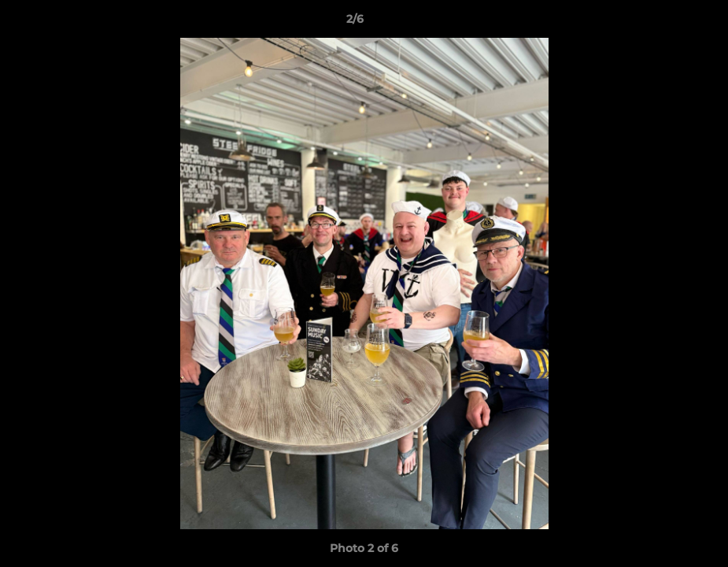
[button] (662, 23)
